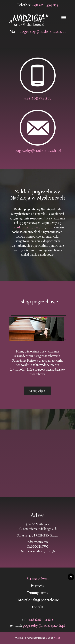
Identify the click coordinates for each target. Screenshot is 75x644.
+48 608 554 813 (45, 5)
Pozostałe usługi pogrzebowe (37, 600)
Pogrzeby (37, 586)
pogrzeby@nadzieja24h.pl (42, 31)
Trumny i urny (37, 593)
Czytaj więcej (37, 391)
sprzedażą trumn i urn (26, 227)
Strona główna (38, 579)
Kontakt (38, 607)
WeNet (57, 638)
